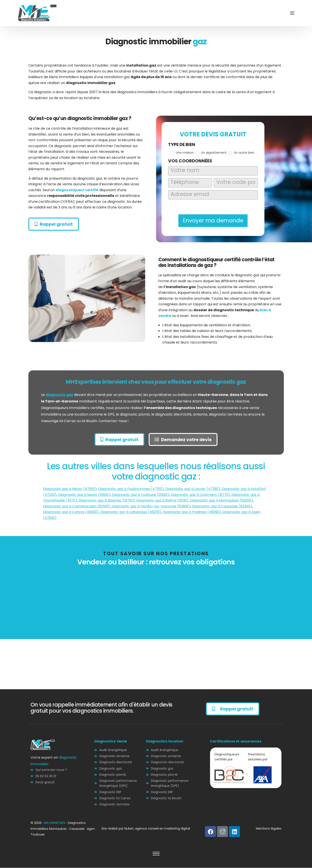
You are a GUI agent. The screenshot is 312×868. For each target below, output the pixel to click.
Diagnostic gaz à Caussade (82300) (225, 506)
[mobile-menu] (286, 13)
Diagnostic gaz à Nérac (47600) (70, 489)
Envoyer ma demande (213, 221)
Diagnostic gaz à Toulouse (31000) (142, 495)
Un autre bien (241, 153)
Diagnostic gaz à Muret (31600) (85, 495)
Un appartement (211, 153)
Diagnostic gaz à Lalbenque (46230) (132, 512)
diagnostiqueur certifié (77, 190)
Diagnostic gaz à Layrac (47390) (195, 489)
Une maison (182, 153)
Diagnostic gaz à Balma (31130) (164, 501)
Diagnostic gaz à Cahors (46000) (71, 512)
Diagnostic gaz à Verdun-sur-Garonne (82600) (153, 506)
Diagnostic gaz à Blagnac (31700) (108, 501)
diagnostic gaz (60, 395)
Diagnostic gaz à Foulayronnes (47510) (133, 489)
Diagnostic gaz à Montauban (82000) (224, 501)
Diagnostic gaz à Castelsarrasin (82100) (77, 506)
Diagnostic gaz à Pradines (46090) (194, 512)
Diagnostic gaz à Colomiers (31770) (203, 495)
